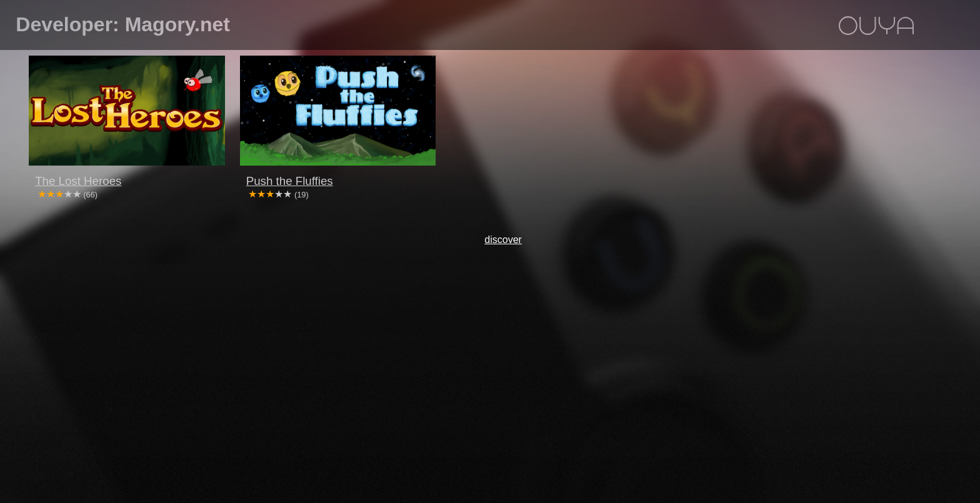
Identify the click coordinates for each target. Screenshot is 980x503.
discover (503, 240)
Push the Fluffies (290, 181)
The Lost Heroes (78, 181)
